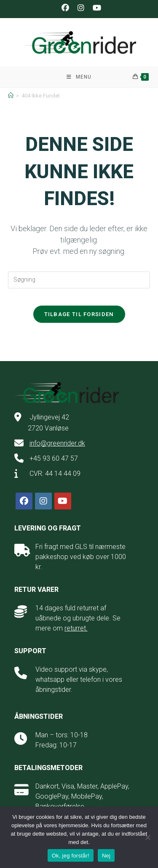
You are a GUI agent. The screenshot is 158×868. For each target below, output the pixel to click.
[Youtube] (63, 501)
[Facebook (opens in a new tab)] (65, 8)
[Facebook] (24, 501)
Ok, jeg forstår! (71, 856)
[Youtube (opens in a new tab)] (95, 8)
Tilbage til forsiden (79, 314)
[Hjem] (11, 96)
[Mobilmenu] (79, 77)
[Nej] (147, 837)
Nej (106, 856)
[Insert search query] (79, 280)
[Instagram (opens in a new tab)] (81, 8)
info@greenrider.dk (57, 443)
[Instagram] (43, 501)
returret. (76, 628)
